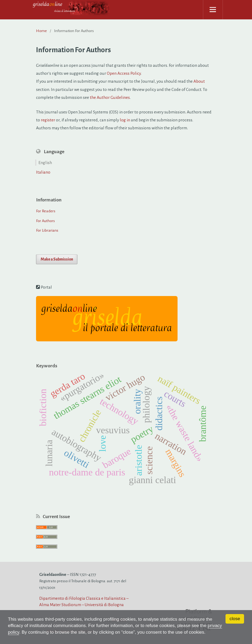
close (235, 619)
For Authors (45, 221)
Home (41, 31)
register (48, 120)
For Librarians (47, 230)
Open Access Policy (124, 73)
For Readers (46, 211)
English (45, 163)
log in (125, 120)
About (199, 81)
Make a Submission (57, 259)
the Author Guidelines (110, 97)
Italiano (43, 172)
